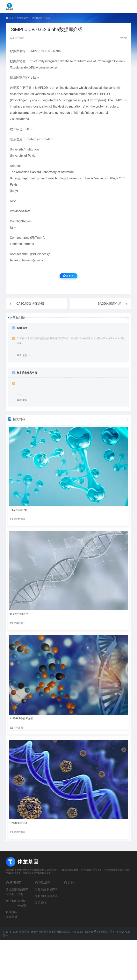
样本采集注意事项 (27, 373)
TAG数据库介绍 (19, 823)
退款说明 (52, 896)
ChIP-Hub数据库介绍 (22, 718)
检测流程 (22, 328)
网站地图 (101, 932)
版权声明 (52, 889)
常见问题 (40, 889)
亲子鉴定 (11, 901)
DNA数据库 (37, 18)
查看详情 (22, 355)
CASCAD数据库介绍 (30, 304)
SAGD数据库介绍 (110, 304)
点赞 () (69, 276)
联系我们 (40, 903)
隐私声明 (40, 896)
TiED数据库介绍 (19, 510)
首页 (11, 18)
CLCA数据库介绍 (19, 614)
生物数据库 (22, 18)
